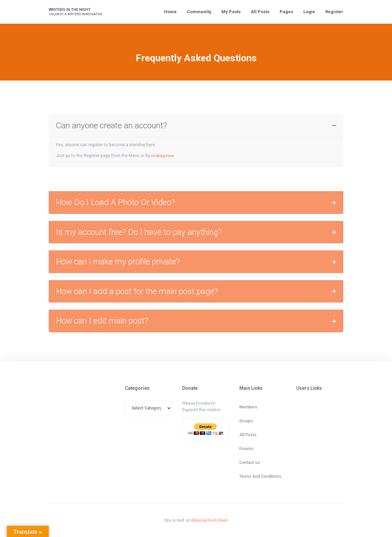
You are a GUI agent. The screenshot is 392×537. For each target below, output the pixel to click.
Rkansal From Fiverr (210, 520)
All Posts (260, 12)
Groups (246, 421)
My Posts (231, 12)
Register (334, 12)
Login (309, 12)
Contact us (250, 463)
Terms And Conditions (260, 476)
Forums (246, 449)
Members (248, 407)
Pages (286, 12)
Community (199, 12)
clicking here (163, 156)
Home (170, 12)
